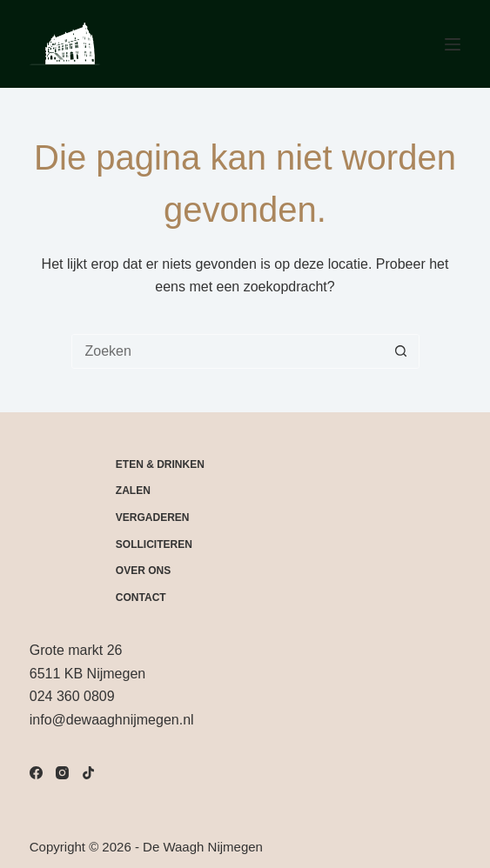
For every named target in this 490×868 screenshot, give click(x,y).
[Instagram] (62, 773)
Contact (141, 598)
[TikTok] (88, 773)
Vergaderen (153, 517)
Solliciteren (154, 544)
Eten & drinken (160, 464)
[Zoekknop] (401, 351)
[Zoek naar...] (228, 351)
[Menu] (453, 44)
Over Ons (143, 571)
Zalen (133, 491)
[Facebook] (36, 773)
